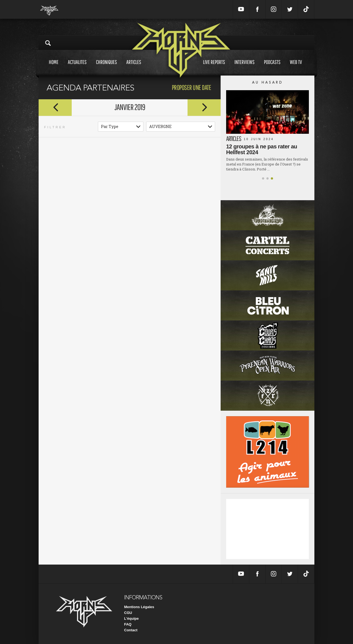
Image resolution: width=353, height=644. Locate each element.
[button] (263, 178)
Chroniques (106, 67)
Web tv (296, 67)
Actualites (77, 67)
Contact (131, 630)
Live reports (214, 67)
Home (54, 67)
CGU (128, 613)
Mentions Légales (139, 607)
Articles (134, 67)
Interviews (244, 67)
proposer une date (192, 87)
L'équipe (131, 618)
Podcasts (272, 67)
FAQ (128, 624)
